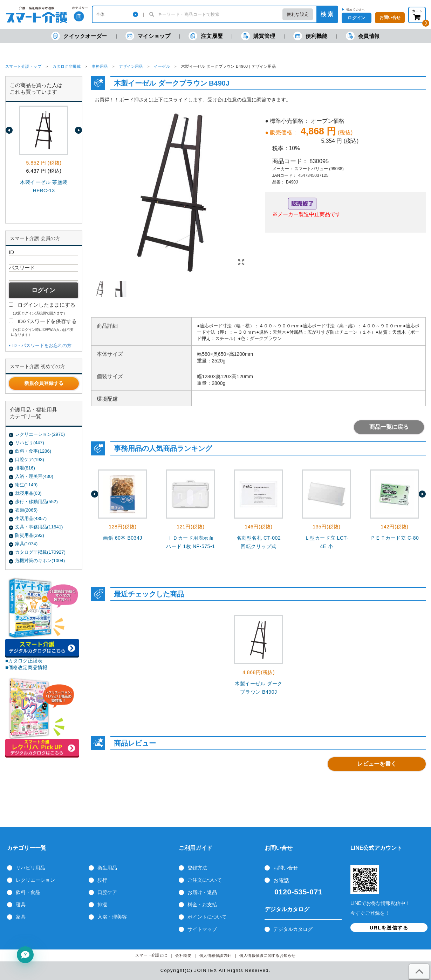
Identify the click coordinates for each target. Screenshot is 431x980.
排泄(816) (25, 468)
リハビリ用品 (30, 868)
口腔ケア (107, 892)
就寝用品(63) (28, 493)
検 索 (327, 14)
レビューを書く (377, 764)
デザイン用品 (131, 66)
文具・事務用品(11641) (39, 527)
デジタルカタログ (293, 929)
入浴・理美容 (112, 917)
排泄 (102, 905)
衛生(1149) (26, 485)
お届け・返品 (202, 892)
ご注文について (205, 880)
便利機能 (310, 36)
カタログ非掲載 (67, 66)
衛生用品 (107, 868)
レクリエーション (35, 880)
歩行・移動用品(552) (36, 502)
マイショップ (148, 36)
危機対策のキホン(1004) (40, 561)
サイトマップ (202, 929)
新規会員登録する (44, 383)
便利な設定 (298, 14)
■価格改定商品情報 (26, 667)
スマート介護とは (151, 955)
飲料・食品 (28, 892)
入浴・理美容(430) (34, 476)
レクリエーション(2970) (40, 434)
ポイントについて (207, 917)
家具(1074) (26, 544)
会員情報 (363, 36)
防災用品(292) (30, 535)
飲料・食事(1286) (33, 451)
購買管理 (258, 36)
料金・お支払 (202, 905)
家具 (21, 917)
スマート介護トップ (23, 66)
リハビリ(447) (30, 443)
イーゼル (162, 66)
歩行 (102, 880)
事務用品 (100, 66)
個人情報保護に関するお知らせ (268, 956)
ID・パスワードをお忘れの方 (42, 345)
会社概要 (183, 956)
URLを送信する (389, 928)
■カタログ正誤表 (24, 661)
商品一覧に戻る (389, 427)
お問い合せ (286, 868)
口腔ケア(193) (30, 459)
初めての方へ (355, 9)
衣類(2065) (26, 510)
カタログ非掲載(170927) (40, 552)
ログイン (356, 18)
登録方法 (197, 868)
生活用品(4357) (31, 518)
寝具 (21, 905)
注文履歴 (206, 36)
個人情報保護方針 (215, 956)
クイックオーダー (79, 36)
